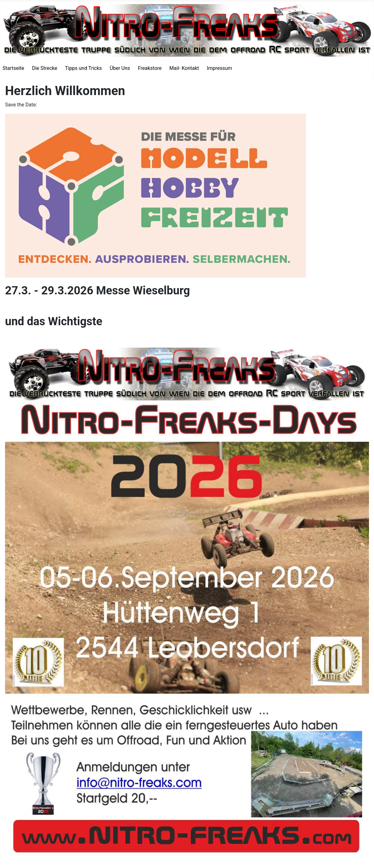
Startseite (13, 68)
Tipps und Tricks (84, 68)
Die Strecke (45, 68)
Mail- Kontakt (184, 68)
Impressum (220, 68)
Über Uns (120, 68)
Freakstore (150, 68)
